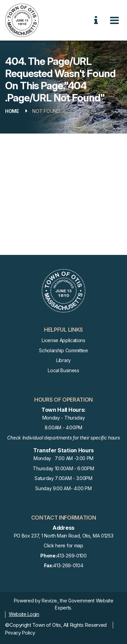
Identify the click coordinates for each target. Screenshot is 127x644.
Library (63, 360)
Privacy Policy (20, 633)
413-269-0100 (63, 556)
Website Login (24, 614)
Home (12, 111)
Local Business (63, 370)
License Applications (63, 340)
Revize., (50, 601)
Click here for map (63, 545)
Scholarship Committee (63, 350)
